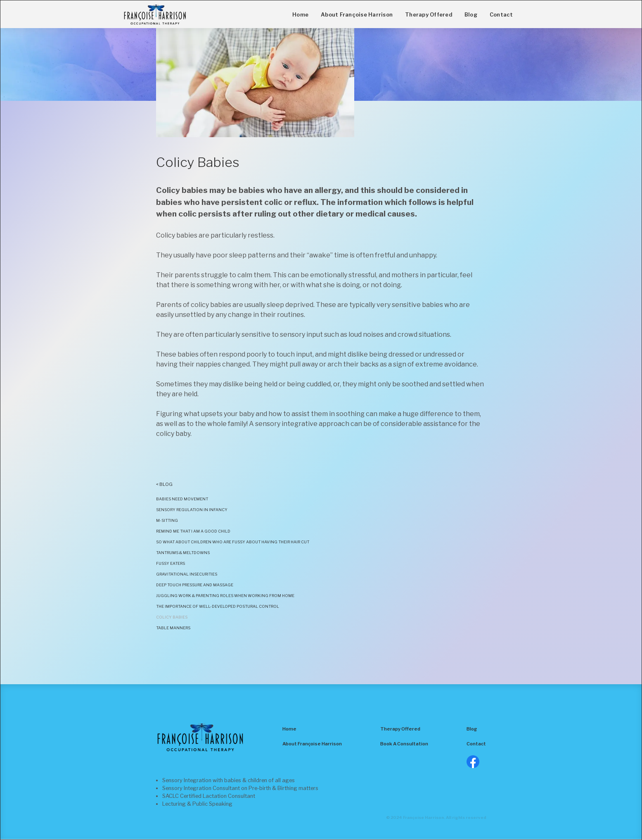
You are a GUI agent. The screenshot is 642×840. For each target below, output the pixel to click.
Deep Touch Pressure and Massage (195, 585)
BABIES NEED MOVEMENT (182, 499)
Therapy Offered (429, 15)
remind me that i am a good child (193, 531)
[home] (155, 14)
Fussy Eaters (171, 563)
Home (300, 15)
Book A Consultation (404, 744)
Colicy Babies (172, 617)
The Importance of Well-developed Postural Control (218, 606)
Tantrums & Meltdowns (183, 553)
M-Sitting (167, 520)
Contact (501, 15)
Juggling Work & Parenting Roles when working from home (226, 596)
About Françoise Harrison (357, 15)
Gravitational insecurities (187, 574)
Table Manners (173, 628)
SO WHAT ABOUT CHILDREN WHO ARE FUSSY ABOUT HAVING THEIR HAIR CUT (233, 542)
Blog (471, 15)
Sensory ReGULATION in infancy (192, 510)
